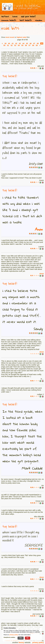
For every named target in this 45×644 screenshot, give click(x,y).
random (39, 20)
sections (5, 16)
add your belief (28, 16)
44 (23, 43)
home (15, 16)
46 (31, 43)
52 (12, 45)
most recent (10, 37)
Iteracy (21, 642)
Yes (21, 638)
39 (5, 43)
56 (26, 45)
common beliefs (9, 20)
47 (34, 43)
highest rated (22, 37)
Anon (39, 229)
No (28, 638)
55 (22, 45)
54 (19, 45)
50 (4, 45)
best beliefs (26, 20)
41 (13, 43)
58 (33, 45)
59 (37, 45)
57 (30, 45)
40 (9, 43)
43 (20, 43)
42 (16, 43)
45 (27, 43)
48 (38, 43)
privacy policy (38, 642)
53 (15, 45)
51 (8, 45)
